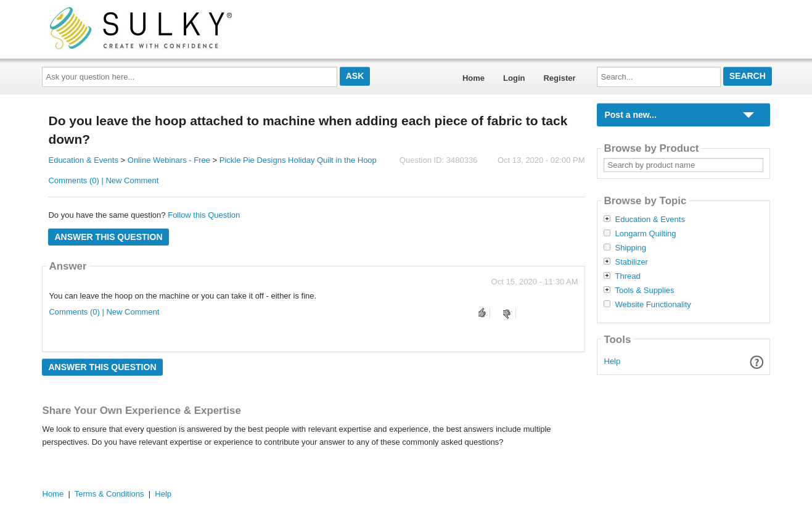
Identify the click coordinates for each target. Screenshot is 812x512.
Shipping (630, 248)
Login (514, 78)
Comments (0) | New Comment (103, 180)
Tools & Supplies (644, 291)
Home (474, 78)
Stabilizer (631, 262)
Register (559, 78)
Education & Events (83, 160)
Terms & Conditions (109, 494)
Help (613, 361)
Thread (627, 276)
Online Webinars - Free (169, 160)
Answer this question (108, 237)
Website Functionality (653, 305)
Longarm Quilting (645, 234)
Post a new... (630, 115)
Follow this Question (204, 215)
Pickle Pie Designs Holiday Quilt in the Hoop (298, 160)
